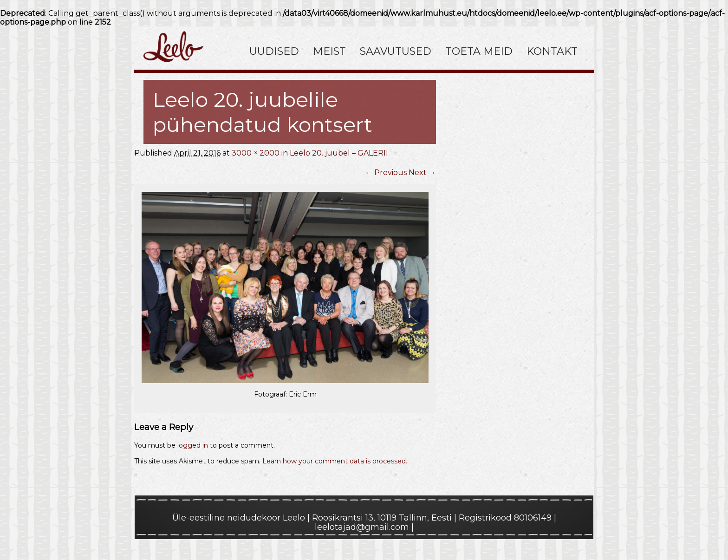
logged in (193, 445)
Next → (422, 173)
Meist (329, 51)
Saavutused (396, 51)
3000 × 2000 (256, 153)
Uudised (274, 51)
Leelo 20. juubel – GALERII (339, 153)
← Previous (386, 173)
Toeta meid (479, 51)
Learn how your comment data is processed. (335, 461)
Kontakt (552, 51)
